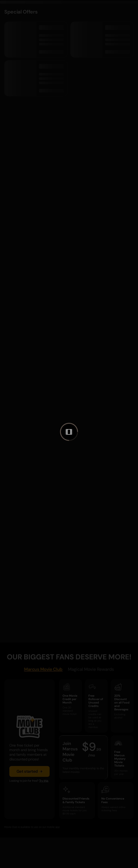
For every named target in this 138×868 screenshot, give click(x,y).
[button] (69, 432)
